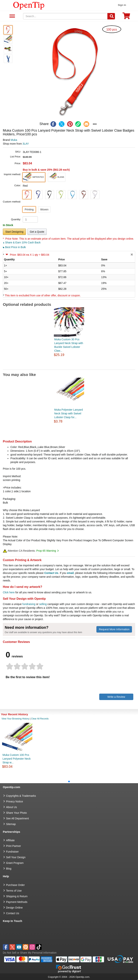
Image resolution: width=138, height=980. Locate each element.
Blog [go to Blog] (9, 869)
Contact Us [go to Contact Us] (13, 913)
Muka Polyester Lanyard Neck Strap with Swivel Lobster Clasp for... (69, 413)
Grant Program (15, 863)
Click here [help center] (9, 592)
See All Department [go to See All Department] (17, 818)
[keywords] (65, 16)
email (70, 573)
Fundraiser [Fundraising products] (12, 852)
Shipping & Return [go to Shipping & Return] (17, 896)
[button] (74, 72)
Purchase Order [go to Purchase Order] (15, 885)
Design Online (14, 908)
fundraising (29, 604)
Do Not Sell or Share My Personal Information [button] (30, 953)
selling (43, 604)
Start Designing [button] (14, 232)
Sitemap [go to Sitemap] (11, 824)
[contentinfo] (29, 5)
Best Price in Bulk (14, 247)
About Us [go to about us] (12, 807)
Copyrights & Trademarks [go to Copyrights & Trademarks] (21, 796)
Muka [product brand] (14, 140)
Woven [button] (44, 209)
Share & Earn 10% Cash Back (22, 242)
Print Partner (14, 846)
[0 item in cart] (126, 17)
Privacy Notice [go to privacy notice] (14, 801)
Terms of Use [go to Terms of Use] (14, 891)
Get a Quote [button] (37, 232)
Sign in (122, 5)
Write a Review (116, 697)
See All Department (12, 16)
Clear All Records (40, 719)
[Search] (111, 16)
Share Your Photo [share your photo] (16, 813)
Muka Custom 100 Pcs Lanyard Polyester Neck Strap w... (17, 759)
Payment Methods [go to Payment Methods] (17, 902)
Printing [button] (29, 209)
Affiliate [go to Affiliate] (10, 840)
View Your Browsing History (15, 719)
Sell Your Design (16, 857)
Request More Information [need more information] (114, 629)
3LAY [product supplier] (26, 144)
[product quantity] (30, 219)
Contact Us (51, 573)
